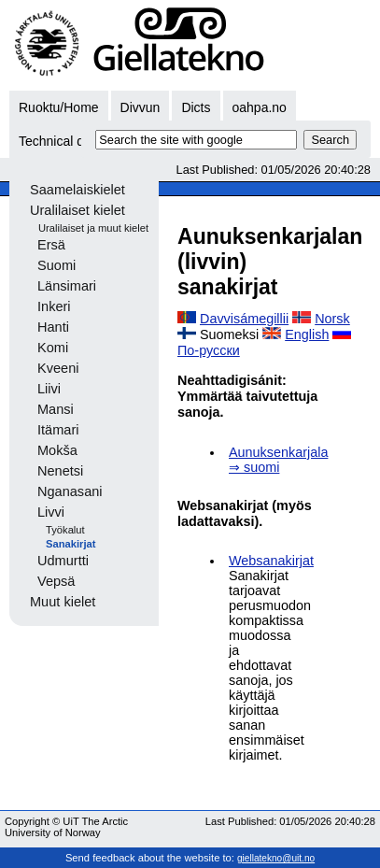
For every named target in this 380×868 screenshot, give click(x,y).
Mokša (57, 450)
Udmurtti (63, 561)
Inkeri (54, 306)
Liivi (49, 389)
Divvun (141, 107)
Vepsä (56, 581)
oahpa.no (260, 107)
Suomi (56, 265)
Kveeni (58, 368)
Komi (53, 348)
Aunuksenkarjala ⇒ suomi (278, 460)
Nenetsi (60, 471)
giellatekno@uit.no (276, 858)
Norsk (332, 319)
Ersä (51, 245)
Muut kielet (63, 602)
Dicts (196, 107)
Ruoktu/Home (59, 107)
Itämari (58, 430)
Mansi (56, 409)
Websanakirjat (271, 561)
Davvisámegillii (244, 319)
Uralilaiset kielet (77, 210)
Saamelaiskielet (77, 190)
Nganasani (70, 491)
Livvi (51, 512)
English (307, 334)
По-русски (209, 350)
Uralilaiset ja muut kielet (93, 228)
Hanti (53, 327)
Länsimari (67, 286)
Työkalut (65, 530)
